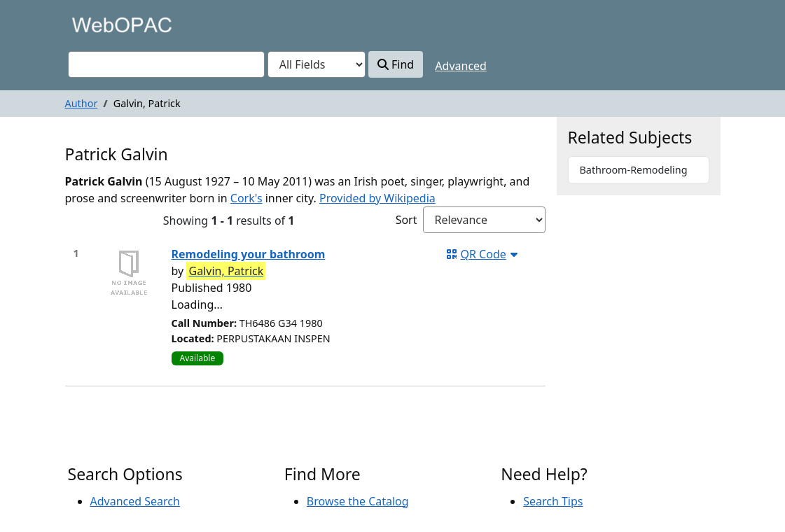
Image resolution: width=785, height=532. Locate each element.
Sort (407, 220)
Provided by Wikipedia (377, 198)
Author (82, 103)
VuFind (92, 24)
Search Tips (553, 501)
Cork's (246, 198)
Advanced (461, 66)
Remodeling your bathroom (249, 254)
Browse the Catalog (358, 501)
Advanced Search (135, 501)
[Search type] (317, 64)
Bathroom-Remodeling (634, 170)
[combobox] (166, 64)
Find (396, 64)
